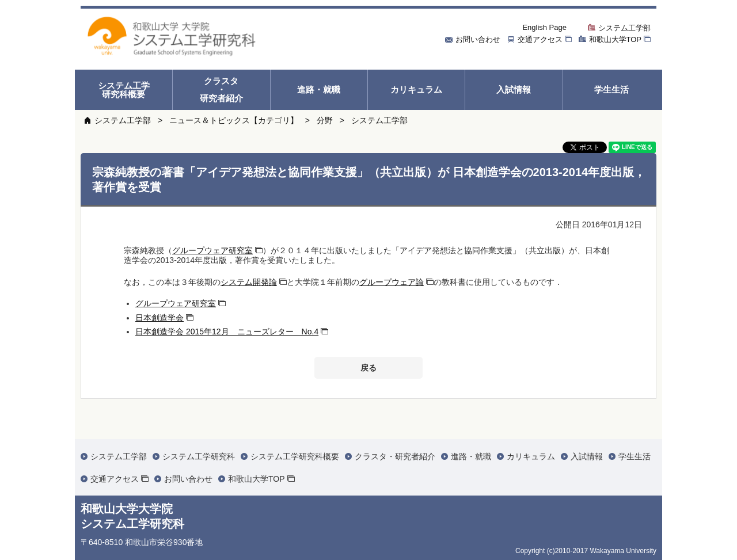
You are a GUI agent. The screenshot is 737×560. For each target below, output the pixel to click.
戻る (368, 368)
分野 (325, 120)
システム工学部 (123, 120)
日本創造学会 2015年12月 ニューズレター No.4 (227, 332)
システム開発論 (249, 282)
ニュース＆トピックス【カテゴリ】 (234, 120)
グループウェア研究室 (212, 250)
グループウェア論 (392, 282)
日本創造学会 (159, 318)
